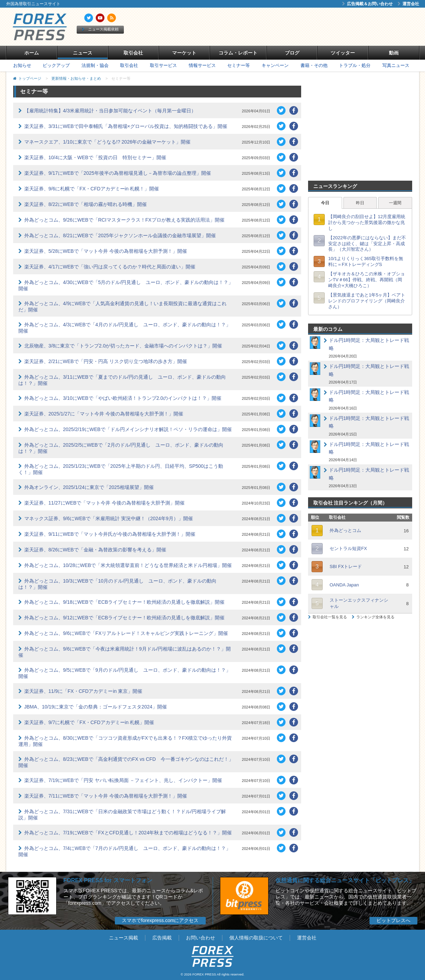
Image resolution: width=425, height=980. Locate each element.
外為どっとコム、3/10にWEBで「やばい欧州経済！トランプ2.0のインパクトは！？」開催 (123, 398)
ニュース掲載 (124, 938)
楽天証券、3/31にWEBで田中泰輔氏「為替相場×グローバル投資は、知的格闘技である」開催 (126, 126)
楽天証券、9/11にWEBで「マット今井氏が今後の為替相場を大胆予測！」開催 (110, 534)
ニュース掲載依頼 (100, 29)
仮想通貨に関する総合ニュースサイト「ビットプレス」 (345, 880)
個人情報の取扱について (256, 938)
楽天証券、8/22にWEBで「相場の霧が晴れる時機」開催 (86, 204)
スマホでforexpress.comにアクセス (160, 920)
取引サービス (163, 65)
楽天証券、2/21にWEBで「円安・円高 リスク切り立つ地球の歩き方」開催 (106, 361)
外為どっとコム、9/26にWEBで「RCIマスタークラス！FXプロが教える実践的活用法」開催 (124, 220)
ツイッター (343, 53)
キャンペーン (275, 65)
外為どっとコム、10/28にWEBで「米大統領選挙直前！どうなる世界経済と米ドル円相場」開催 (128, 565)
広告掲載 (162, 938)
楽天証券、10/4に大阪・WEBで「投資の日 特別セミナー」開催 (95, 157)
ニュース (83, 53)
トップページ (30, 78)
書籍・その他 (314, 65)
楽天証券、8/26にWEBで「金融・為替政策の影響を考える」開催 (95, 550)
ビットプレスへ (393, 920)
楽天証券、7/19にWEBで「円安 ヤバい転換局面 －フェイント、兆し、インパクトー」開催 (123, 780)
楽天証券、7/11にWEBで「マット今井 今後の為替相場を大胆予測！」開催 (106, 796)
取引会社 (133, 53)
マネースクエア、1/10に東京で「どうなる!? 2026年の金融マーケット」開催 (108, 142)
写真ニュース (396, 65)
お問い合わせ (201, 938)
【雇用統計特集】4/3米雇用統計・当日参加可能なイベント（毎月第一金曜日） (110, 111)
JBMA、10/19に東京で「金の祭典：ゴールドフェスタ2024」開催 (96, 707)
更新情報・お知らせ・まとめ (76, 78)
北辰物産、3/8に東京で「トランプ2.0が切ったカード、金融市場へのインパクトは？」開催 (123, 346)
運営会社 (408, 4)
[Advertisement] (292, 27)
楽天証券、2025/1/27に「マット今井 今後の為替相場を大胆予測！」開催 (104, 414)
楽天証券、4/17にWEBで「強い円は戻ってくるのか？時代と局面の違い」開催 (110, 267)
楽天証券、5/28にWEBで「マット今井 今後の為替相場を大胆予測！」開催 (106, 251)
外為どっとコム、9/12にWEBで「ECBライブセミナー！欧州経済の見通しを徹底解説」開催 (125, 618)
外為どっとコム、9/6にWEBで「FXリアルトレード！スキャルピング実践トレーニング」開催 (126, 633)
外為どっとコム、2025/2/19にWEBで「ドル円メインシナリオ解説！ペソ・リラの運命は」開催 (128, 429)
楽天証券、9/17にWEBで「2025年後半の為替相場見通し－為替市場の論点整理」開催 (118, 173)
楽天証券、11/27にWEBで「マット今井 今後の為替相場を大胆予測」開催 (105, 503)
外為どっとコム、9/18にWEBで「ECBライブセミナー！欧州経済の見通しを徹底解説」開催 (125, 602)
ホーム (32, 53)
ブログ (292, 53)
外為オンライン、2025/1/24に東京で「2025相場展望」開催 (89, 487)
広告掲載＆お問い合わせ (367, 4)
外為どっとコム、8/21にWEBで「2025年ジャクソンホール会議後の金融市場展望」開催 (120, 235)
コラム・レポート (238, 53)
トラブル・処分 (355, 65)
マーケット (184, 53)
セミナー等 (239, 65)
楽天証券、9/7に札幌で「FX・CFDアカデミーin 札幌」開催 (89, 722)
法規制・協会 (95, 65)
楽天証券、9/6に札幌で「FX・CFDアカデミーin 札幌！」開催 (92, 189)
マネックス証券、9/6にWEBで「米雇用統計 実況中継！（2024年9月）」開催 (109, 518)
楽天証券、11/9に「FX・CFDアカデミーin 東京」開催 (83, 691)
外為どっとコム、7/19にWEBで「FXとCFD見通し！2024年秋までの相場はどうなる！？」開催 (128, 833)
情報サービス (202, 65)
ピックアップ (56, 65)
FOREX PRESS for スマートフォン (108, 880)
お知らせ (22, 65)
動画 (394, 53)
